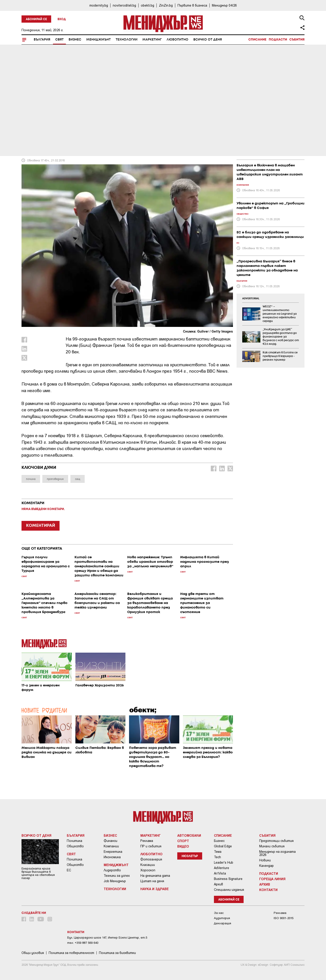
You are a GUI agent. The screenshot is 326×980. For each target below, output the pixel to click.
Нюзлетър (190, 856)
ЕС (69, 870)
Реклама (147, 841)
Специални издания (229, 890)
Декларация (223, 923)
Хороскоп (148, 870)
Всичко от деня (208, 40)
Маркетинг (152, 40)
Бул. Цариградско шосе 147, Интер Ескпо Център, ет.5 (107, 938)
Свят (59, 40)
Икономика (112, 857)
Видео (183, 846)
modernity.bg (99, 5)
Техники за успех (117, 876)
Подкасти (278, 40)
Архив (218, 884)
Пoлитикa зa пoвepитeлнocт (71, 953)
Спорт (183, 841)
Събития (297, 40)
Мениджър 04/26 (224, 5)
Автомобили (189, 835)
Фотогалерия (151, 859)
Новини (265, 860)
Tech (217, 857)
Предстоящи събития (276, 841)
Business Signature (228, 879)
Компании (111, 846)
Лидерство (112, 870)
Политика (74, 841)
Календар (266, 866)
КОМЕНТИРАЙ (41, 526)
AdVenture (222, 868)
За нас (219, 913)
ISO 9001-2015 (284, 918)
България (42, 40)
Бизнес (75, 40)
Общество (75, 846)
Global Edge (223, 846)
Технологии (127, 40)
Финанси (110, 841)
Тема (218, 852)
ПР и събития (151, 846)
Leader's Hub (224, 863)
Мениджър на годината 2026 (277, 853)
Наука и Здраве (155, 889)
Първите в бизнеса (192, 5)
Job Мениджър (115, 881)
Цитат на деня (152, 881)
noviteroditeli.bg (124, 5)
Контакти (268, 890)
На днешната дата (155, 876)
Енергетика (113, 852)
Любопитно (177, 40)
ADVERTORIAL (251, 299)
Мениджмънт (98, 40)
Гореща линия (272, 879)
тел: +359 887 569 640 (83, 943)
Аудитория (222, 918)
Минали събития (272, 846)
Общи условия (33, 953)
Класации (148, 865)
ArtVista (220, 873)
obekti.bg (147, 5)
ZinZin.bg (166, 5)
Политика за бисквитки (117, 953)
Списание (257, 40)
